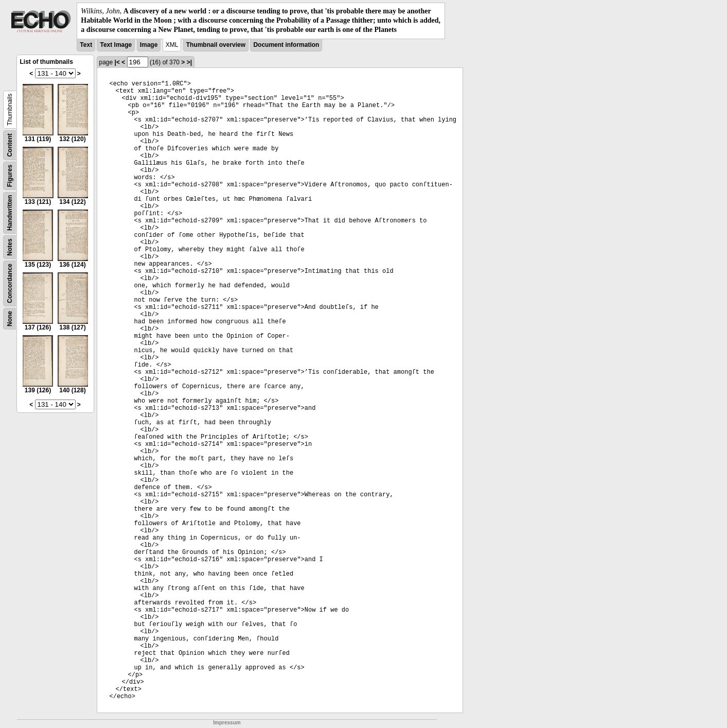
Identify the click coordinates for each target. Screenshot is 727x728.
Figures (10, 175)
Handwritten (10, 212)
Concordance (10, 283)
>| (189, 62)
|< (117, 62)
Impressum (227, 723)
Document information (286, 45)
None (10, 319)
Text (86, 45)
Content (10, 145)
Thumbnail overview (216, 45)
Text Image (116, 45)
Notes (10, 247)
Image (149, 45)
